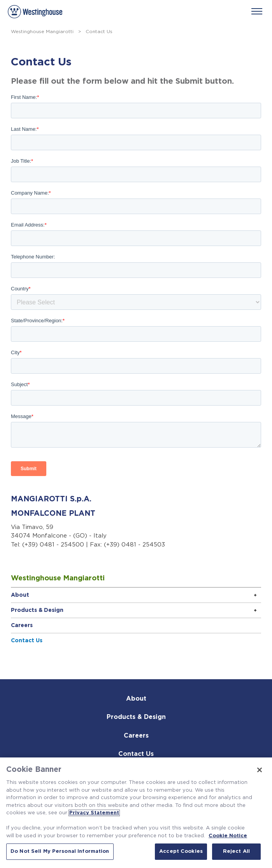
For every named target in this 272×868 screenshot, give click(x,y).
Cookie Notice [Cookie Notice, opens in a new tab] (228, 836)
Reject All (236, 851)
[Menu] (257, 11)
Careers (22, 626)
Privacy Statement (94, 813)
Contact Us (27, 641)
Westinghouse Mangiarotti (42, 32)
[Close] (260, 770)
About (20, 595)
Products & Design (37, 610)
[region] (136, 813)
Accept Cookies (181, 851)
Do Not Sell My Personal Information (60, 851)
